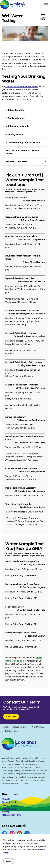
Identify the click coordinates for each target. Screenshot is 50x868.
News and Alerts (9, 808)
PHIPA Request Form (11, 815)
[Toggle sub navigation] (43, 17)
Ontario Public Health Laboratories (21, 86)
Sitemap (6, 812)
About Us (6, 799)
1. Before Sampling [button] (15, 110)
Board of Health (9, 802)
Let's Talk (11, 717)
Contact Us (7, 805)
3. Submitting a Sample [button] (17, 126)
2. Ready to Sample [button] (15, 118)
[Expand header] (46, 5)
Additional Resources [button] (16, 162)
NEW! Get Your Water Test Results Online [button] (22, 152)
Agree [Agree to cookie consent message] (9, 861)
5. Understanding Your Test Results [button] (23, 142)
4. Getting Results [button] (14, 134)
